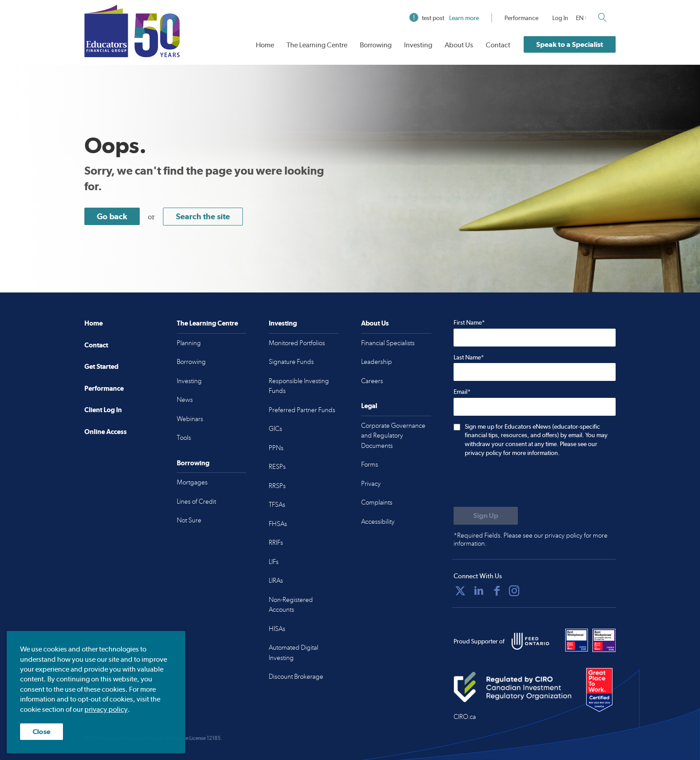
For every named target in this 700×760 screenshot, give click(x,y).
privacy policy (106, 709)
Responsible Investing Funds (299, 386)
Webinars (190, 419)
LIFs (274, 562)
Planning (189, 343)
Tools (184, 438)
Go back (112, 216)
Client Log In (103, 410)
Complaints (377, 502)
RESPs (277, 467)
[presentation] (521, 483)
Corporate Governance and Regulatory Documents (393, 436)
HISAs (277, 629)
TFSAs (277, 505)
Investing (418, 45)
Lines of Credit (196, 501)
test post (444, 18)
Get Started (101, 366)
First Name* (469, 322)
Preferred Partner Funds (302, 410)
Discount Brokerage (296, 676)
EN (580, 18)
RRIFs (276, 543)
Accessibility (378, 522)
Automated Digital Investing (294, 653)
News (185, 400)
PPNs (276, 448)
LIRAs (276, 580)
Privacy (371, 484)
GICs (275, 429)
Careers (372, 381)
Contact (498, 45)
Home (265, 45)
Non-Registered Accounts (291, 605)
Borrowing (376, 45)
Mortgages (192, 482)
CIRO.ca (465, 717)
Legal (369, 406)
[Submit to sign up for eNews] (486, 516)
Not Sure (189, 520)
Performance (521, 18)
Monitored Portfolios (297, 343)
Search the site (203, 216)
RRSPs (277, 486)
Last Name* (469, 357)
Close (42, 732)
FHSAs (278, 524)
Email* (462, 392)
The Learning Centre (317, 45)
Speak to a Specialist (570, 44)
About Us (459, 45)
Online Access (106, 432)
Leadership (377, 362)
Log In (560, 18)
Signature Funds (291, 362)
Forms (370, 464)
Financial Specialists (388, 343)
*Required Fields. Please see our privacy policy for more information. (531, 539)
